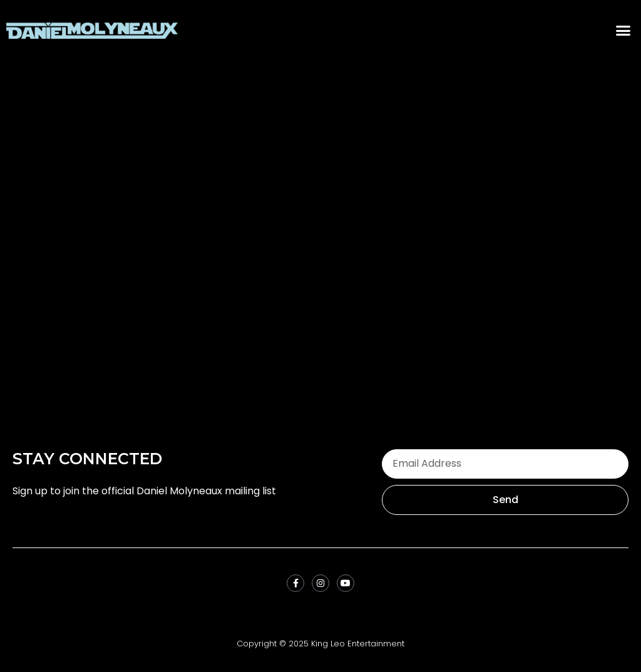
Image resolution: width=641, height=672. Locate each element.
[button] (623, 31)
